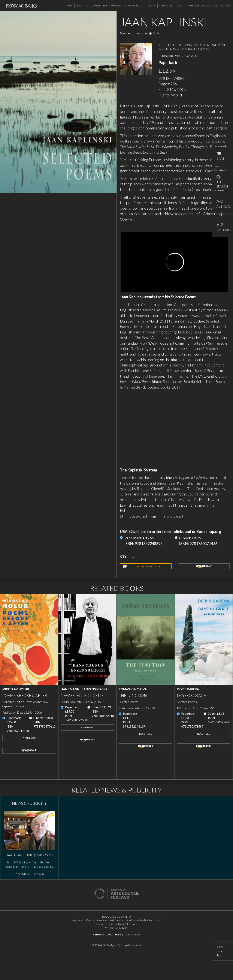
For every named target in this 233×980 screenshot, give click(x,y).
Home (69, 6)
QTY (123, 556)
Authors (116, 6)
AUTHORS (223, 203)
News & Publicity (134, 6)
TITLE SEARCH (222, 180)
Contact (226, 6)
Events (151, 6)
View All (40, 874)
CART (220, 156)
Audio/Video (166, 6)
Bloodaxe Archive (207, 6)
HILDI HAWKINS (173, 49)
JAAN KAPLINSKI (199, 49)
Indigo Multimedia (131, 945)
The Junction (133, 695)
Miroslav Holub (16, 689)
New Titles (82, 6)
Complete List (99, 6)
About (180, 6)
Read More (29, 738)
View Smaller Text (221, 951)
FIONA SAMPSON (194, 45)
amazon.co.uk (204, 566)
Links (190, 6)
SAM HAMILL (219, 45)
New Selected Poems (82, 695)
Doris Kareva (188, 689)
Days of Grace (191, 695)
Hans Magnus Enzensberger (84, 689)
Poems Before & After (25, 695)
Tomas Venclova (133, 689)
